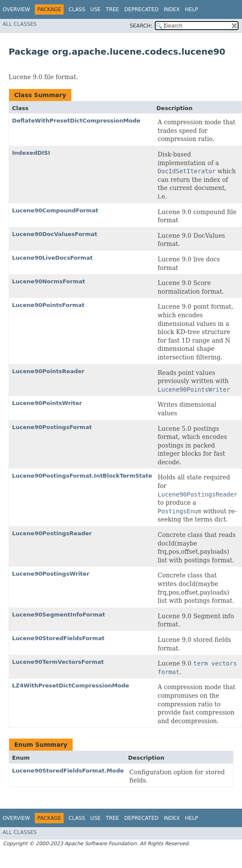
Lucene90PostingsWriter (51, 574)
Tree (112, 9)
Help (191, 9)
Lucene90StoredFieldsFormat (58, 638)
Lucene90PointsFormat (48, 305)
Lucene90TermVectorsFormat (58, 662)
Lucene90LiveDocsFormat (52, 258)
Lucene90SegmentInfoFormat (58, 615)
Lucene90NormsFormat (49, 281)
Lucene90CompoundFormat (55, 210)
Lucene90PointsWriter (47, 403)
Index (172, 9)
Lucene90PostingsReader (52, 533)
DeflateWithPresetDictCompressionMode (76, 121)
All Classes (20, 24)
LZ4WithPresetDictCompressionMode (70, 686)
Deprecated (141, 9)
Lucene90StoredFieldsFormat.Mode (68, 771)
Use (95, 9)
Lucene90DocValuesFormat (55, 234)
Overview (16, 9)
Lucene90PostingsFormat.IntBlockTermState (82, 476)
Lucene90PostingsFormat (52, 427)
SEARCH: (141, 26)
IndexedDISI (31, 153)
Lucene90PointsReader (48, 371)
